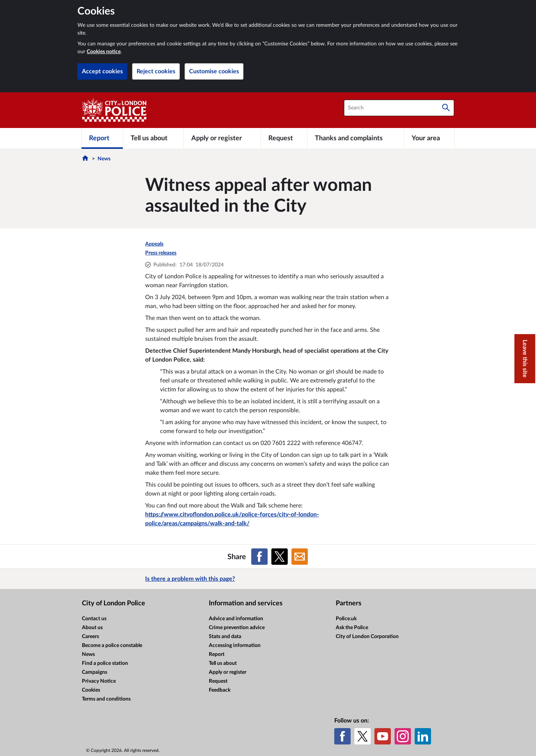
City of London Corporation (367, 637)
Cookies (91, 690)
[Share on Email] (300, 557)
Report (217, 654)
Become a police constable (112, 646)
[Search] (446, 108)
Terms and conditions (106, 699)
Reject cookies (156, 71)
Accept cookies (102, 71)
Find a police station (105, 663)
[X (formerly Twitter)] (363, 736)
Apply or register (228, 672)
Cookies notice (104, 52)
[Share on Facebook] (259, 557)
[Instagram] (403, 736)
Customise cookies (214, 71)
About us (92, 628)
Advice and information (236, 619)
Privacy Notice (99, 681)
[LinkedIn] (423, 736)
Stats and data (225, 637)
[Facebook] (342, 736)
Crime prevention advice (237, 628)
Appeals (154, 244)
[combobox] (399, 108)
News (104, 159)
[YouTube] (383, 736)
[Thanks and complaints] (356, 138)
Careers (90, 637)
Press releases (161, 253)
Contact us (94, 619)
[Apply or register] (222, 138)
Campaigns (95, 672)
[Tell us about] (153, 138)
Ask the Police (352, 628)
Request (218, 681)
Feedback (220, 690)
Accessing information (235, 646)
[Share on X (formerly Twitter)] (280, 557)
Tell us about (223, 663)
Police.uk (346, 619)
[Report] (102, 138)
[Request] (284, 138)
